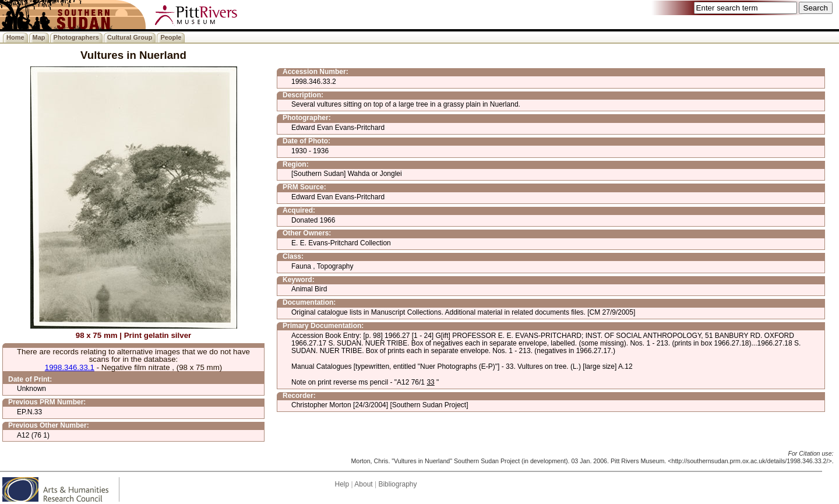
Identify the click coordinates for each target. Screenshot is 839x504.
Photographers (76, 37)
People (171, 37)
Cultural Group (130, 37)
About (363, 484)
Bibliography (397, 484)
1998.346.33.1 (70, 367)
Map (39, 37)
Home (15, 37)
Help (342, 484)
